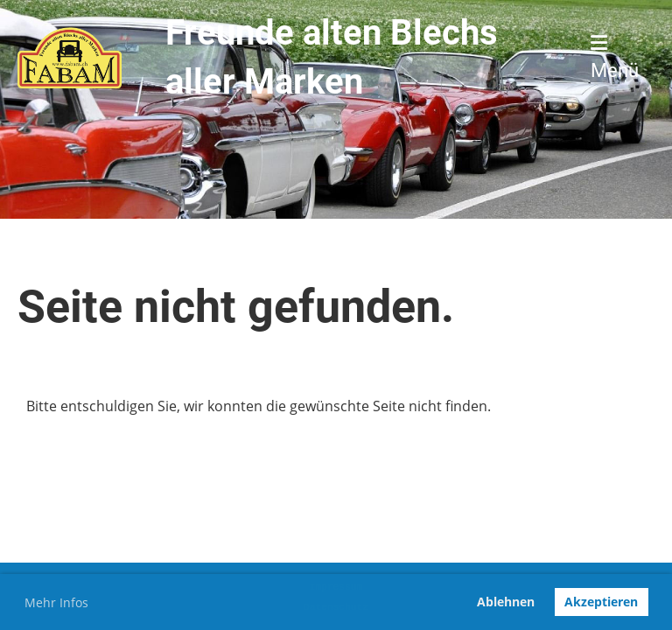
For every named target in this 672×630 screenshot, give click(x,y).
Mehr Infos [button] (56, 602)
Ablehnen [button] (506, 602)
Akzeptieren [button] (601, 602)
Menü (615, 57)
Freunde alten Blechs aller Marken (332, 57)
